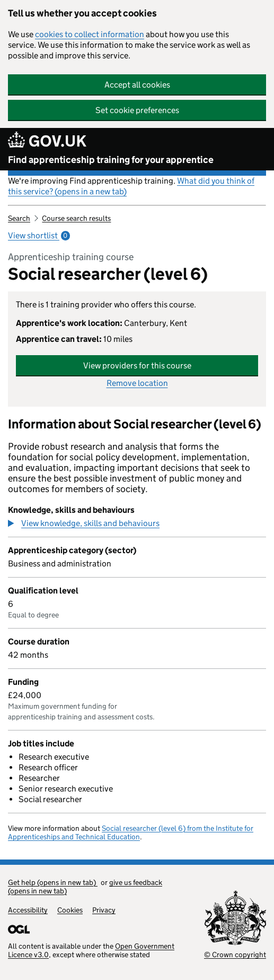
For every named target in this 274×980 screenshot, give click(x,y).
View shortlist (39, 235)
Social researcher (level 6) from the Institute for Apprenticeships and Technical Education (131, 832)
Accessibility (28, 910)
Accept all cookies (137, 85)
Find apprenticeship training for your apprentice (111, 160)
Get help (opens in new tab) (53, 882)
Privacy (104, 910)
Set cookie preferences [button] (137, 110)
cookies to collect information (90, 34)
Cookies (70, 910)
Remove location (137, 383)
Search (19, 218)
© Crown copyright (235, 955)
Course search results (76, 218)
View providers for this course (137, 366)
